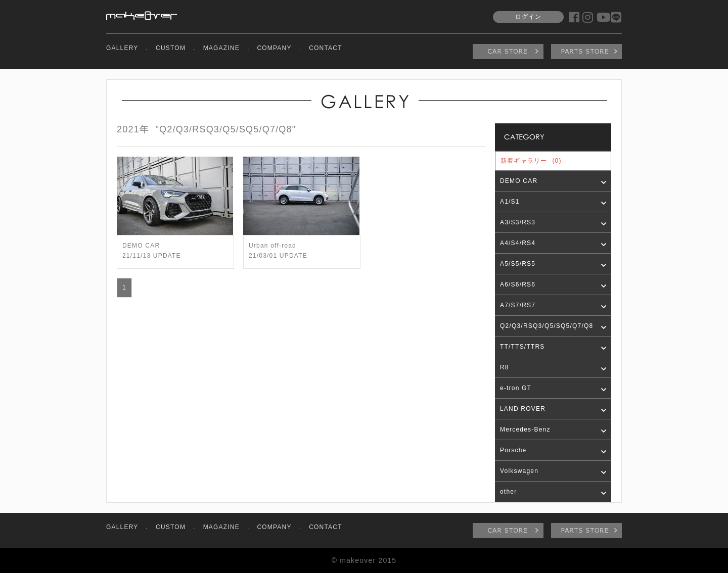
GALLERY (122, 48)
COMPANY (274, 48)
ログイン (529, 17)
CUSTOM (171, 48)
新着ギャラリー (531, 161)
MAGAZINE (221, 48)
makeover (142, 16)
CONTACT (326, 48)
